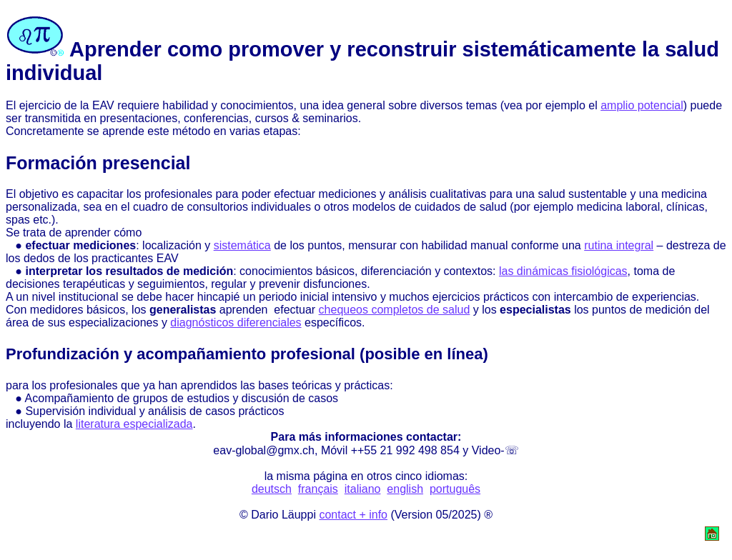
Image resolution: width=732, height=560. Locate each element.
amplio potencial (642, 105)
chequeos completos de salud (395, 310)
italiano (363, 489)
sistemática (242, 245)
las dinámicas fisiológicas (563, 271)
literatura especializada (134, 424)
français (318, 489)
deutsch (272, 489)
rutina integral (619, 245)
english (405, 489)
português (455, 489)
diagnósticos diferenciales (236, 322)
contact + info (353, 515)
